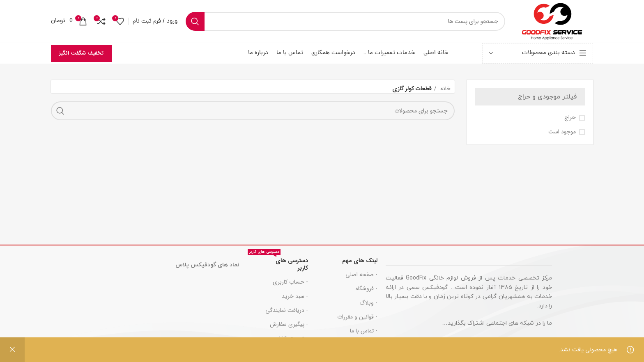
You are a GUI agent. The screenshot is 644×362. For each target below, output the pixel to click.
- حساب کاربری (290, 282)
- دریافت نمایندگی (287, 310)
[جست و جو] (345, 21)
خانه (445, 89)
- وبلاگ (368, 303)
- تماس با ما (364, 331)
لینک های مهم (360, 261)
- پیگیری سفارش (289, 324)
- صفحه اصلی (361, 275)
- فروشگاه (367, 289)
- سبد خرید (295, 296)
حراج (570, 118)
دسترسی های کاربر (278, 263)
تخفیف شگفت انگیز (81, 53)
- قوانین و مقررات (357, 317)
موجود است (562, 132)
